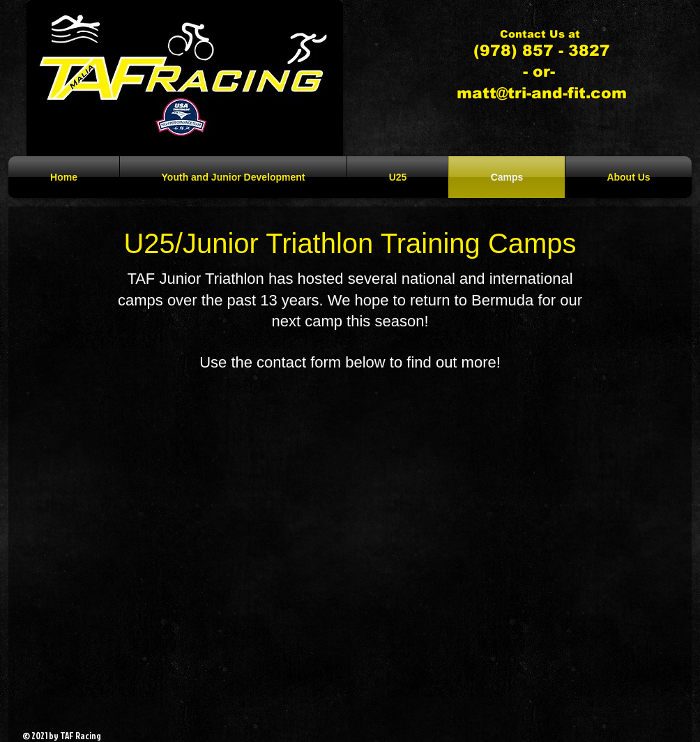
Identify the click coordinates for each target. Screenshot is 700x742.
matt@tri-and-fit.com (542, 93)
